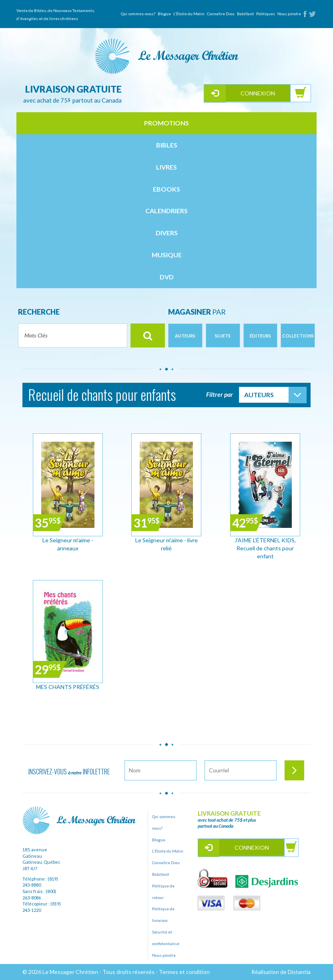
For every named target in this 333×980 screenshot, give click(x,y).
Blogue (164, 14)
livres (166, 167)
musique (167, 255)
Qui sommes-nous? (138, 14)
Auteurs (185, 336)
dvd (167, 277)
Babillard (245, 14)
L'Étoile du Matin (189, 14)
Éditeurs (260, 336)
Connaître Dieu (221, 14)
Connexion (258, 93)
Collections (298, 336)
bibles (167, 145)
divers (167, 233)
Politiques (266, 14)
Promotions (166, 123)
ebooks (166, 189)
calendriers (166, 211)
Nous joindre (289, 14)
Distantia (299, 972)
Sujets (223, 336)
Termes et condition (184, 972)
